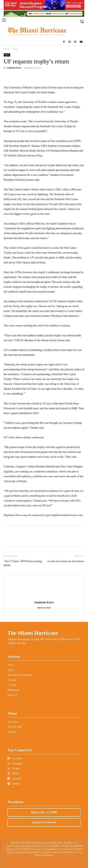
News (15, 49)
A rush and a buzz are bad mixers (66, 561)
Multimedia (13, 690)
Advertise (12, 722)
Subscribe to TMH (44, 812)
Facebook (15, 758)
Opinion (12, 680)
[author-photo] (44, 597)
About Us (12, 695)
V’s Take (12, 685)
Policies (12, 732)
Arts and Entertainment (20, 675)
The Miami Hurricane (33, 633)
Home (6, 49)
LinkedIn (14, 779)
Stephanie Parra (14, 68)
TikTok (13, 774)
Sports (11, 670)
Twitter (13, 769)
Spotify (14, 784)
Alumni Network (44, 822)
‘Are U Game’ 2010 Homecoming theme (23, 563)
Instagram (15, 764)
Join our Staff (15, 727)
